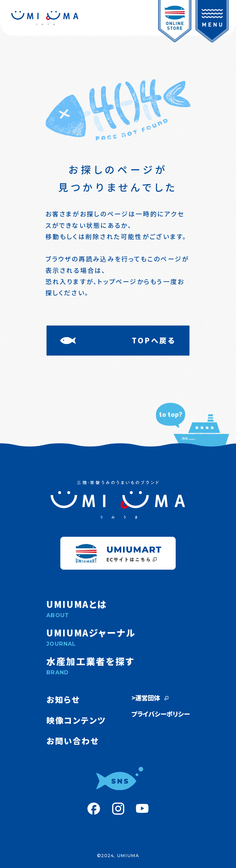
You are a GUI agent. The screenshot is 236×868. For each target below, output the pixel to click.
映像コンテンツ (76, 720)
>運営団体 (150, 698)
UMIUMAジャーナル (118, 637)
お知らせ (63, 699)
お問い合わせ (73, 741)
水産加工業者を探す (118, 665)
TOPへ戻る (154, 340)
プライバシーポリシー (161, 714)
